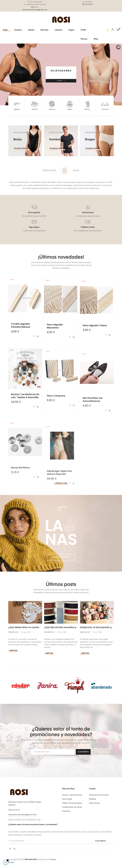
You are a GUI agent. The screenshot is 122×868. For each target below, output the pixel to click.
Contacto (66, 811)
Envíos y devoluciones (72, 795)
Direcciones (94, 803)
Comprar (61, 81)
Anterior (6, 74)
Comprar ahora (21, 149)
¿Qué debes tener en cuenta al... (26, 627)
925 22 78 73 (87, 4)
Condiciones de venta (72, 807)
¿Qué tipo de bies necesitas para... (63, 627)
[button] (108, 30)
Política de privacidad (72, 803)
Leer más (13, 651)
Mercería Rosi (13, 632)
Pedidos (93, 799)
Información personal (99, 795)
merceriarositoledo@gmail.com (35, 10)
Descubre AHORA (61, 557)
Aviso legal (67, 799)
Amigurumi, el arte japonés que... (98, 627)
